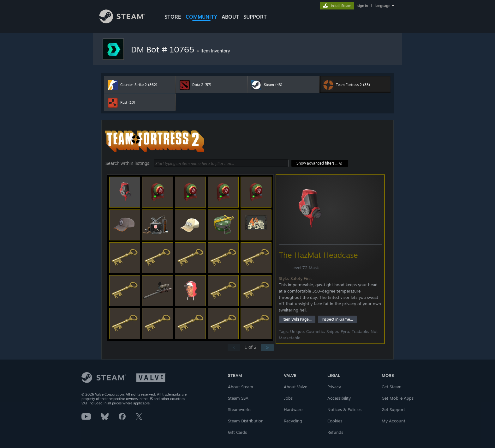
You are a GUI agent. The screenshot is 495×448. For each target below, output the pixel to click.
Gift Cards (237, 432)
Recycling (293, 421)
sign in (363, 6)
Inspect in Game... (337, 319)
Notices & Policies (344, 409)
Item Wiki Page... (297, 319)
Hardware (293, 409)
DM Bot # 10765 (164, 49)
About (230, 17)
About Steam (241, 387)
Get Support (393, 409)
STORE (173, 17)
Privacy (334, 387)
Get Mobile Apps (398, 398)
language (383, 6)
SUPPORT (255, 17)
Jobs (288, 398)
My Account (394, 421)
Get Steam (392, 387)
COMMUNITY (201, 17)
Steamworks (240, 409)
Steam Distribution (246, 421)
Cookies (335, 421)
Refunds (335, 432)
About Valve (295, 387)
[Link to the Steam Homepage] (127, 22)
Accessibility (339, 398)
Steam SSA (238, 398)
